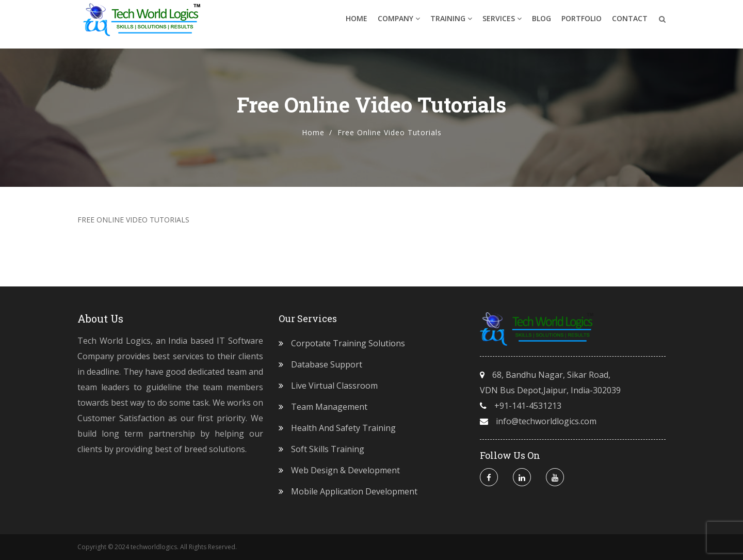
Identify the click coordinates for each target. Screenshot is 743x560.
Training (451, 23)
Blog (542, 23)
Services (502, 23)
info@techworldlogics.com (546, 421)
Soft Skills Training (328, 449)
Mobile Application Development (354, 491)
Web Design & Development (345, 470)
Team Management (329, 407)
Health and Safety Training (343, 428)
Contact (630, 23)
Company (399, 23)
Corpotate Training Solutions (348, 343)
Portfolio (582, 23)
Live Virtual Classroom (334, 386)
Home (357, 23)
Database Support (327, 364)
